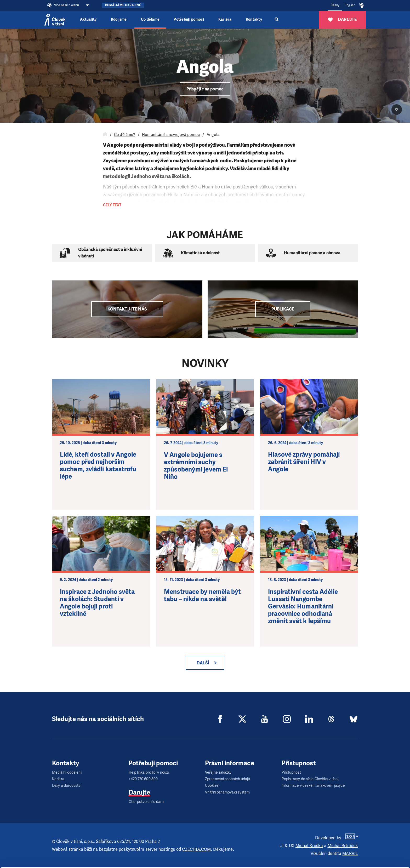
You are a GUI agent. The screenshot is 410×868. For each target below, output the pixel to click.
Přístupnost (291, 772)
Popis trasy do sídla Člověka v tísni (310, 779)
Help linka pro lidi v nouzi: (149, 772)
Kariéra (225, 19)
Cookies (212, 786)
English (350, 5)
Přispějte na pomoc (205, 89)
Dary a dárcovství (67, 786)
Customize (367, 844)
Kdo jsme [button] (119, 19)
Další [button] (203, 663)
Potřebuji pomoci (189, 19)
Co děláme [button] (150, 19)
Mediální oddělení (67, 772)
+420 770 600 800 (143, 779)
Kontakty (254, 19)
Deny (366, 857)
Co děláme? (125, 135)
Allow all (366, 831)
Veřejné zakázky (218, 772)
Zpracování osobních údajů (228, 779)
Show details (81, 861)
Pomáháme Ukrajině (123, 5)
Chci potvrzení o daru (146, 802)
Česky (335, 5)
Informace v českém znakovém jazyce (313, 786)
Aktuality (88, 19)
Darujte (139, 792)
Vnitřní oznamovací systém (227, 792)
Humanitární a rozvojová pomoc (171, 135)
